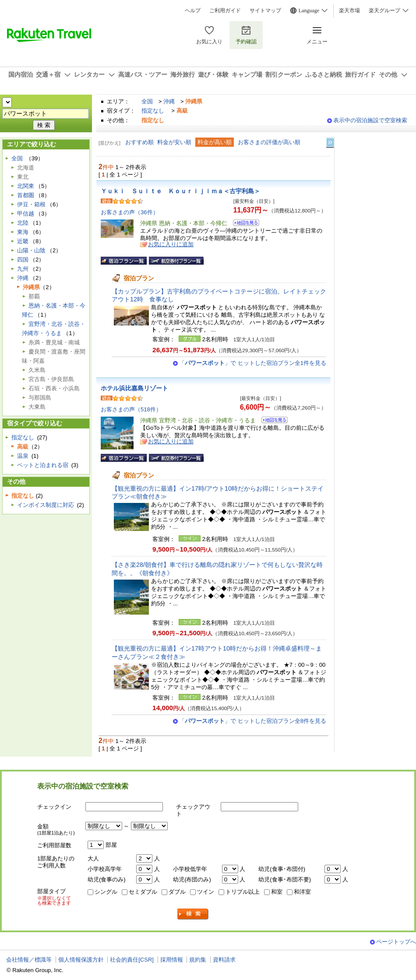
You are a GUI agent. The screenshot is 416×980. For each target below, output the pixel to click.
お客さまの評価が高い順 (269, 142)
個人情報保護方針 (81, 960)
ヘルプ (193, 11)
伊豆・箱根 (31, 204)
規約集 (198, 960)
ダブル (177, 892)
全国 (147, 101)
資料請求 (224, 960)
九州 (23, 269)
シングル (106, 892)
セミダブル (143, 892)
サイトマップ (265, 11)
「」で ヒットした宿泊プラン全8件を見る (253, 721)
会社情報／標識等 (29, 960)
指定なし (153, 111)
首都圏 (26, 195)
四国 (23, 260)
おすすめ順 (139, 142)
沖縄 (169, 101)
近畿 (23, 241)
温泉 (23, 456)
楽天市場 (349, 11)
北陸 (23, 223)
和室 (277, 892)
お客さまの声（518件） (131, 409)
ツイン (206, 892)
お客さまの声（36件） (130, 212)
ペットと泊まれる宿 (43, 465)
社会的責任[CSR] (132, 960)
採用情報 (172, 960)
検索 (193, 914)
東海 (23, 232)
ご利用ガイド (225, 11)
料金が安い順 (174, 142)
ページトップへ (396, 942)
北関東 (26, 186)
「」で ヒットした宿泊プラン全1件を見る (253, 363)
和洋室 (302, 892)
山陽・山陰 (31, 250)
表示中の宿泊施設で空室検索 (370, 120)
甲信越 (26, 214)
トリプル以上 (243, 892)
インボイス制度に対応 (46, 505)
